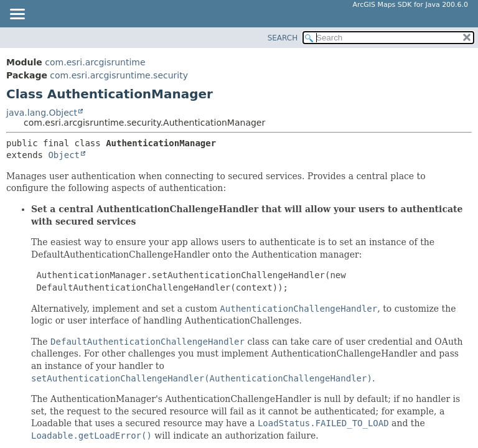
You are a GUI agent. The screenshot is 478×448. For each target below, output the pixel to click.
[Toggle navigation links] (17, 15)
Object (64, 155)
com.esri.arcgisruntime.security (119, 75)
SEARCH (283, 38)
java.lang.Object (42, 113)
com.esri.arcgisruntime (95, 62)
